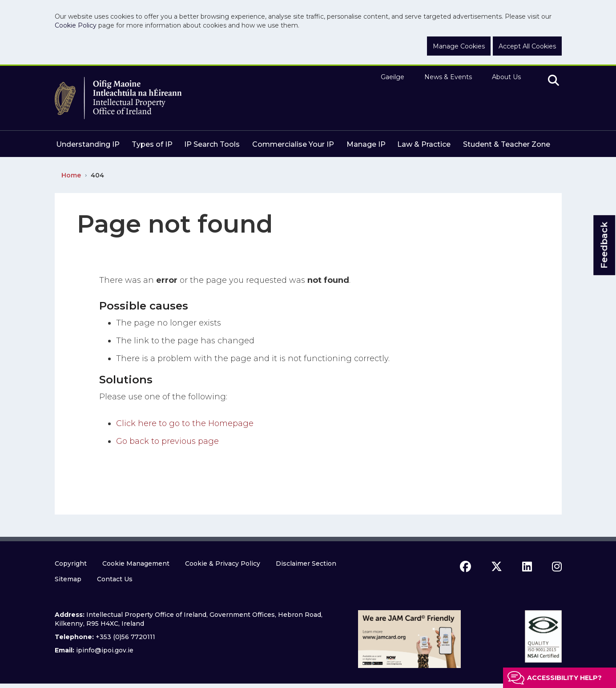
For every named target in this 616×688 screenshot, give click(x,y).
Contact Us (115, 579)
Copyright (71, 563)
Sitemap (68, 579)
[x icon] (497, 567)
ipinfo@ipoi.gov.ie (105, 650)
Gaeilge (393, 77)
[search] (554, 81)
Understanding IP (88, 144)
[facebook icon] (465, 567)
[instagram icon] (557, 567)
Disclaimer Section (306, 563)
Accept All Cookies (527, 46)
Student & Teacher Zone (507, 144)
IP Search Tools (212, 144)
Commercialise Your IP (293, 144)
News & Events (448, 77)
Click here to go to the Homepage (185, 423)
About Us (506, 77)
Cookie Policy (76, 25)
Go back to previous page (167, 441)
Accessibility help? (564, 678)
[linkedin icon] (527, 567)
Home (71, 175)
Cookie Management (136, 563)
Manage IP (366, 144)
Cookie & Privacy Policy (223, 563)
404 (97, 175)
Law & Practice (424, 144)
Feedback (604, 245)
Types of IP (152, 144)
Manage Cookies (459, 46)
